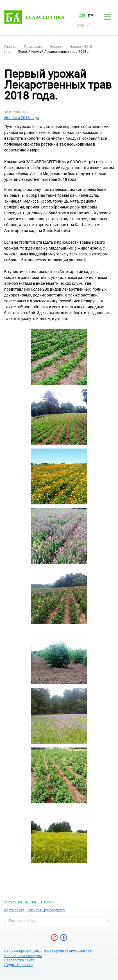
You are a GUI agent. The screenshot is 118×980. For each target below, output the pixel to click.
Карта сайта (14, 910)
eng (82, 15)
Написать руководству (46, 910)
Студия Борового (18, 965)
